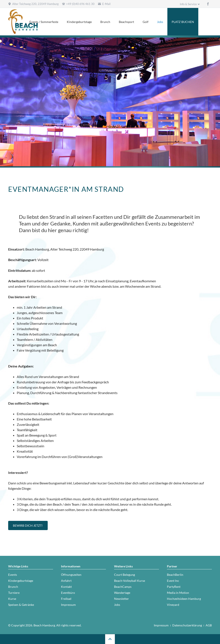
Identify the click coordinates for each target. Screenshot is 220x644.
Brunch (105, 22)
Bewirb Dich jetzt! (28, 525)
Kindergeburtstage (79, 22)
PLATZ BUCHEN (183, 22)
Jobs (160, 22)
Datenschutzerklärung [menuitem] (187, 625)
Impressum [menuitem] (161, 625)
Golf (146, 22)
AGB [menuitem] (209, 625)
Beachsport (126, 22)
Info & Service (188, 4)
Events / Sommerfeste (44, 22)
